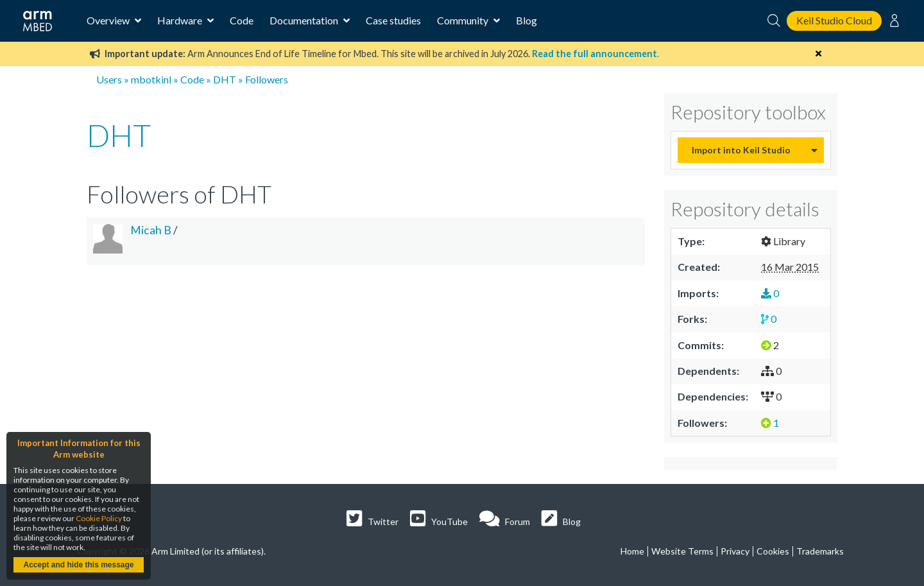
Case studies (393, 20)
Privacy (735, 551)
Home (632, 551)
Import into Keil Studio (741, 150)
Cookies (773, 551)
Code (242, 20)
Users (109, 79)
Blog (526, 20)
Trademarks (820, 551)
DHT (225, 79)
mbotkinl (151, 79)
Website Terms (682, 551)
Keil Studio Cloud (834, 20)
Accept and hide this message (78, 565)
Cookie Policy (99, 518)
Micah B (151, 230)
